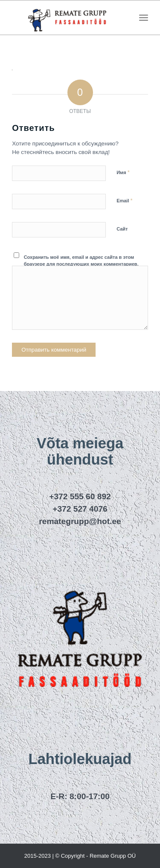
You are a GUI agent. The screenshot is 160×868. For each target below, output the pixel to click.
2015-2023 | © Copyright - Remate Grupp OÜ (80, 856)
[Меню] (144, 18)
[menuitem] (144, 18)
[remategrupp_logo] (66, 18)
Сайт (122, 229)
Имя (123, 172)
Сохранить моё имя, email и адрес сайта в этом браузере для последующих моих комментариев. (81, 261)
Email (124, 200)
